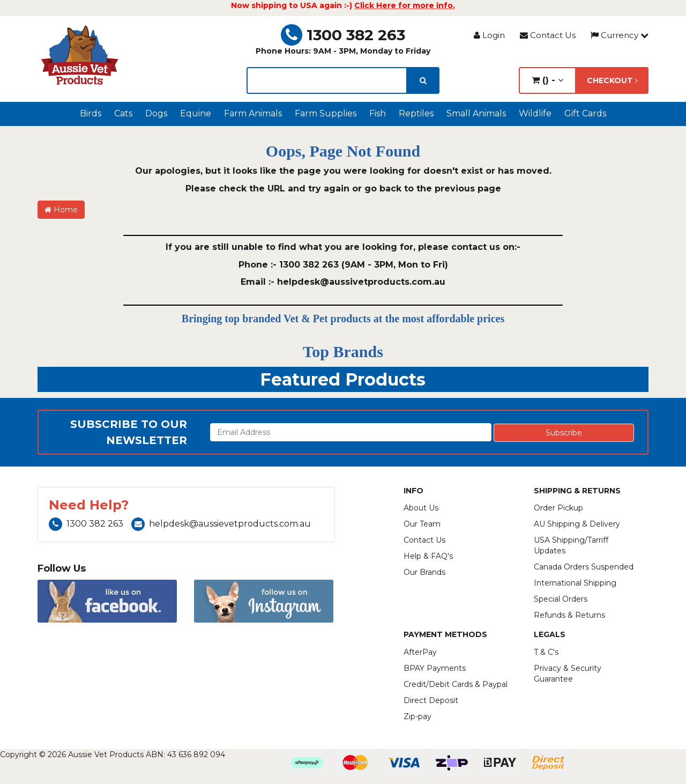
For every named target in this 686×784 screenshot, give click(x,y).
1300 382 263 (343, 35)
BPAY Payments (435, 668)
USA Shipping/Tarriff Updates (571, 545)
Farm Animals (253, 113)
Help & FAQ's (428, 556)
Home (61, 210)
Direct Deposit (431, 700)
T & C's (546, 652)
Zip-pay (417, 716)
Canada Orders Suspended (584, 567)
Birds (91, 113)
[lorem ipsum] (327, 80)
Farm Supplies (326, 113)
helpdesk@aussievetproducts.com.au (221, 524)
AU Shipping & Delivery (577, 524)
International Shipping (575, 583)
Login (489, 35)
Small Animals (476, 113)
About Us (421, 508)
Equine (196, 113)
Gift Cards (585, 113)
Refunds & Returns (569, 615)
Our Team (422, 524)
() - (547, 80)
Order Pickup (558, 508)
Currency (620, 35)
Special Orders (561, 599)
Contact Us (548, 35)
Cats (123, 113)
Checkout (612, 80)
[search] (423, 80)
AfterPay (420, 652)
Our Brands (424, 572)
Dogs (156, 113)
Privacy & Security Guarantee (568, 674)
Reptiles (416, 113)
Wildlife (535, 113)
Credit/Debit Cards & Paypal (456, 684)
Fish (378, 113)
